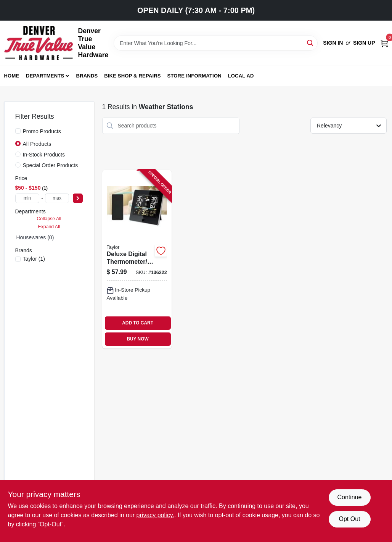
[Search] (311, 43)
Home (12, 76)
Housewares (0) (35, 237)
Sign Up (364, 43)
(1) (34, 259)
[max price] (57, 198)
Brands (87, 76)
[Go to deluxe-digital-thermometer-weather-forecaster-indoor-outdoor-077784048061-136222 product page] (137, 259)
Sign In (333, 43)
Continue (349, 497)
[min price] (27, 198)
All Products (37, 144)
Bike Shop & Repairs (133, 76)
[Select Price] (78, 198)
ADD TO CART (138, 323)
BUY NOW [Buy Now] (137, 339)
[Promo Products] (18, 131)
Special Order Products (51, 165)
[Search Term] (216, 43)
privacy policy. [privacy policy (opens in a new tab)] (155, 515)
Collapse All (49, 219)
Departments (45, 76)
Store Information (194, 76)
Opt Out (349, 519)
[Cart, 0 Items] (384, 43)
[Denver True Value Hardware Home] (39, 43)
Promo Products (42, 131)
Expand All (49, 227)
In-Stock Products (44, 155)
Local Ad (241, 76)
